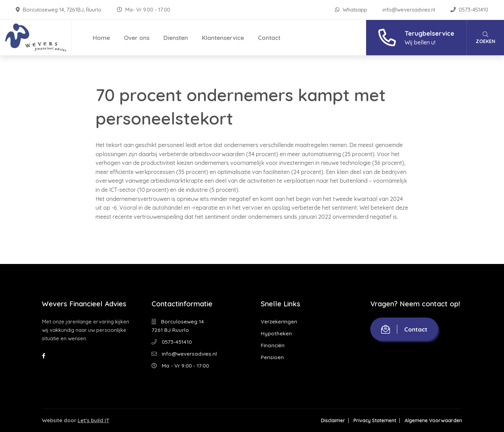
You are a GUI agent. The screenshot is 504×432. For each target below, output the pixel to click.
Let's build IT (93, 420)
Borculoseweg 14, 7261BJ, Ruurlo (59, 10)
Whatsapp (352, 10)
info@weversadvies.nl (409, 10)
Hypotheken (276, 333)
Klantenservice (223, 38)
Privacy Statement (375, 420)
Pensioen (272, 357)
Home (101, 38)
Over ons (137, 38)
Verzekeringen (279, 322)
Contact (269, 38)
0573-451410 (469, 10)
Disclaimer (333, 420)
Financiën (273, 345)
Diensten (176, 38)
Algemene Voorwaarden (433, 420)
